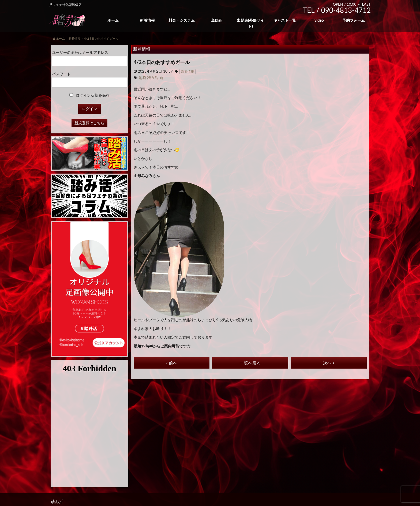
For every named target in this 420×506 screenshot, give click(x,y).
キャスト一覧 (285, 20)
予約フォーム (354, 20)
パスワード (61, 74)
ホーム (113, 20)
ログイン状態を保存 (90, 95)
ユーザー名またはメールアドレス (80, 52)
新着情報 (147, 20)
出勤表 (216, 20)
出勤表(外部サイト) (250, 23)
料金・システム (182, 20)
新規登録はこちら (89, 123)
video (319, 20)
